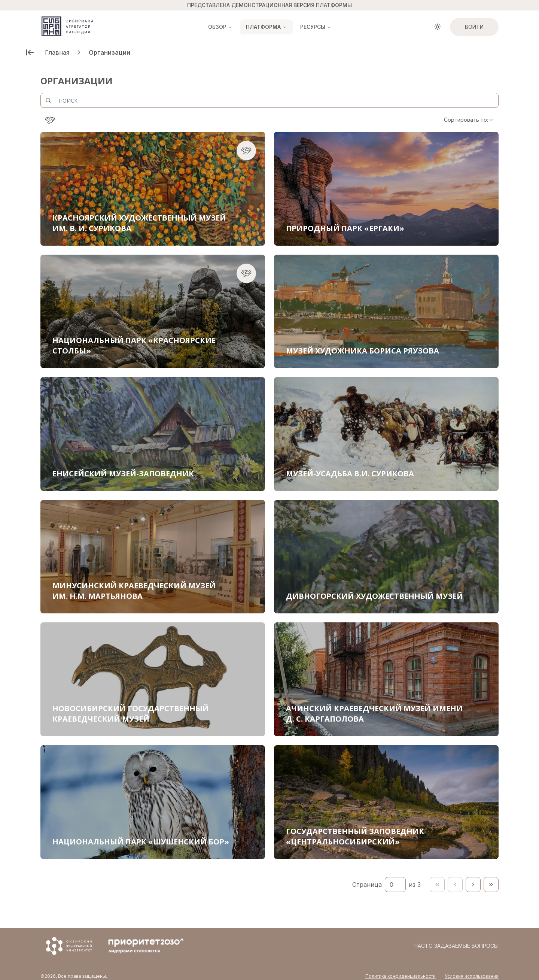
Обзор (220, 27)
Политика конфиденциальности (401, 968)
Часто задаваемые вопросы (456, 937)
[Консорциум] (50, 120)
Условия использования (472, 968)
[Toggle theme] (437, 27)
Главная (57, 52)
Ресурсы (316, 27)
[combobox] (469, 120)
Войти (474, 27)
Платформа (266, 27)
